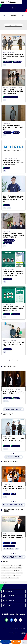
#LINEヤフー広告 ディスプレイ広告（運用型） (12, 568)
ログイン (24, 643)
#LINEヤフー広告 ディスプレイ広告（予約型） (12, 570)
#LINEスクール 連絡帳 (17, 573)
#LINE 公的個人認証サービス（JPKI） (10, 578)
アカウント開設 (16, 642)
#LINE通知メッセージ (16, 575)
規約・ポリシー (5, 628)
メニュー (25, 2)
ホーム (3, 583)
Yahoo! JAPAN (12, 628)
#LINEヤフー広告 (6, 565)
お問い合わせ (6, 642)
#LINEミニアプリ (6, 575)
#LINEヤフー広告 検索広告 (17, 565)
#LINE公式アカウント (7, 573)
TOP (24, 633)
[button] (25, 389)
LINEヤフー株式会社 (21, 628)
